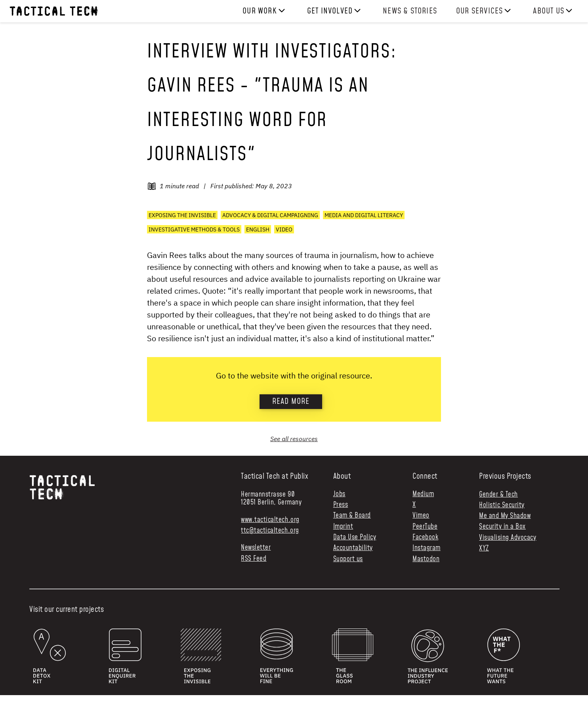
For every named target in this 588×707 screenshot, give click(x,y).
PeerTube (425, 527)
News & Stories (410, 11)
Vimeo (421, 516)
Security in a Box (502, 527)
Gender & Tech (498, 495)
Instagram (427, 548)
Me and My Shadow (505, 516)
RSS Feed (254, 559)
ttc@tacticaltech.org (270, 531)
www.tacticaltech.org (270, 520)
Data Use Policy (355, 538)
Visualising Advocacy (508, 538)
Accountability (353, 548)
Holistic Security (502, 505)
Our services (479, 11)
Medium (423, 494)
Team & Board (352, 516)
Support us (348, 559)
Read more (291, 401)
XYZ (484, 548)
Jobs (339, 494)
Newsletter (256, 548)
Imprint (343, 527)
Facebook (425, 538)
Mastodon (426, 559)
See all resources (294, 439)
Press (341, 505)
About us (549, 11)
